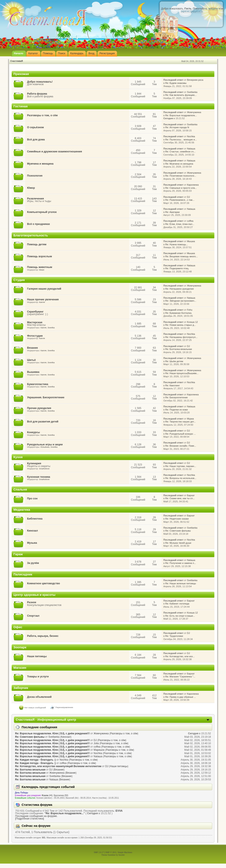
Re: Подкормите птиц (177, 268)
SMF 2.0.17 (99, 852)
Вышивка (33, 372)
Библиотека (35, 519)
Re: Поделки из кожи (176, 410)
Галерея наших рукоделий (44, 289)
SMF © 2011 (111, 852)
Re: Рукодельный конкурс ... (180, 434)
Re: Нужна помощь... (177, 244)
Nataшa (191, 149)
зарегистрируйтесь (192, 11)
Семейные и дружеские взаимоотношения (55, 152)
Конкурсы (33, 432)
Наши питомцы (37, 656)
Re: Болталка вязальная (179, 349)
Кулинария (34, 463)
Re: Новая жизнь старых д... (181, 325)
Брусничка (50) (61, 795)
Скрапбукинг (35, 312)
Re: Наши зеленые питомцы (181, 583)
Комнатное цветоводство (44, 583)
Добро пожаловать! (40, 82)
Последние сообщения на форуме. (36, 816)
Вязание (32, 348)
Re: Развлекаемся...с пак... (180, 200)
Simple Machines (125, 852)
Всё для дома (36, 140)
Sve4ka (51, 328)
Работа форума (37, 94)
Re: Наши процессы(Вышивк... (182, 373)
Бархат (191, 495)
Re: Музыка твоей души (178, 543)
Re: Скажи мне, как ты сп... (180, 498)
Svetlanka (192, 92)
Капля (42, 302)
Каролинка (193, 185)
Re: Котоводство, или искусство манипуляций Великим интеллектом (58, 766)
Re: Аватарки (172, 212)
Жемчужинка (194, 112)
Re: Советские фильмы (178, 531)
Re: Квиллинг (172, 385)
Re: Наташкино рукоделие (179, 289)
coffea (190, 221)
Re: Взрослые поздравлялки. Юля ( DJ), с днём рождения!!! (52, 733)
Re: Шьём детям (174, 361)
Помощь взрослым (39, 256)
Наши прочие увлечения (43, 299)
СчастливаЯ (17, 61)
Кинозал (32, 531)
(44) (47, 795)
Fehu (190, 310)
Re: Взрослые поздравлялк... (181, 115)
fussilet (122, 855)
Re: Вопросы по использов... (181, 478)
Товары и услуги (38, 677)
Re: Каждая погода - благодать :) (35, 760)
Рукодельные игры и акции (45, 445)
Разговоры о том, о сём (42, 115)
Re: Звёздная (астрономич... (181, 301)
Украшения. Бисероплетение (46, 397)
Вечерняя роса (195, 80)
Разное (32, 602)
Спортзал (33, 616)
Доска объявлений (39, 697)
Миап (42, 270)
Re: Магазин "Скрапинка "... (180, 677)
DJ (188, 197)
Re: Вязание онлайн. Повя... (181, 446)
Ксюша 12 (192, 322)
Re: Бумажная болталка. (179, 313)
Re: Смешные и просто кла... (181, 188)
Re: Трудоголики (174, 636)
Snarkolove (44, 469)
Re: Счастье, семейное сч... (180, 152)
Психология (35, 176)
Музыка (32, 543)
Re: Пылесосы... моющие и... (181, 140)
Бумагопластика (38, 384)
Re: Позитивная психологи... (181, 176)
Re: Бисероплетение (176, 397)
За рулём (33, 563)
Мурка (190, 419)
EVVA (119, 811)
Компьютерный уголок (42, 212)
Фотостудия (35, 336)
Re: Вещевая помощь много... (181, 256)
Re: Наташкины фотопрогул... (181, 337)
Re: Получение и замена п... (181, 563)
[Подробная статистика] (30, 819)
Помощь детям (37, 244)
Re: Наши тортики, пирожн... (181, 466)
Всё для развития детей (43, 422)
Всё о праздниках (38, 224)
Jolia (96, 743)
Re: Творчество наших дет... (180, 422)
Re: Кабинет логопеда (177, 604)
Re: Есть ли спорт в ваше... (180, 616)
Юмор (31, 188)
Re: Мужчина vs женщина (179, 164)
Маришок (99, 750)
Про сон (32, 499)
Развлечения (35, 199)
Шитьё (31, 360)
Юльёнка (45, 447)
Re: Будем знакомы (176, 83)
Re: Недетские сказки (177, 519)
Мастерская (35, 322)
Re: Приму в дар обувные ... (181, 697)
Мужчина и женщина (40, 164)
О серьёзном (35, 127)
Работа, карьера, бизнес (43, 636)
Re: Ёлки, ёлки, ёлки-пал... (180, 224)
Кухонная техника (39, 477)
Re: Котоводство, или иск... (180, 656)
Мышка (191, 241)
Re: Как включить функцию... (181, 95)
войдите (213, 9)
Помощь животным (40, 267)
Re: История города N (177, 127)
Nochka (191, 136)
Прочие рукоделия (39, 408)
